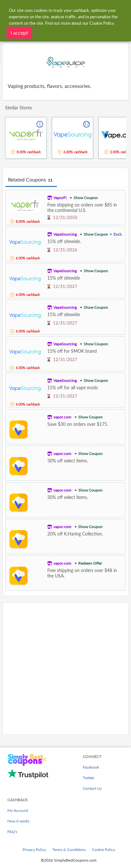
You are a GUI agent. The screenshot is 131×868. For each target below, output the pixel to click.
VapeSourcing (65, 234)
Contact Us (92, 788)
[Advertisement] (65, 669)
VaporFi (60, 198)
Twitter (89, 778)
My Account (18, 810)
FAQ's (12, 832)
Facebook (91, 767)
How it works (18, 821)
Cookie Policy (104, 850)
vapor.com (62, 417)
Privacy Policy (34, 850)
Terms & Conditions (69, 850)
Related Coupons (31, 180)
